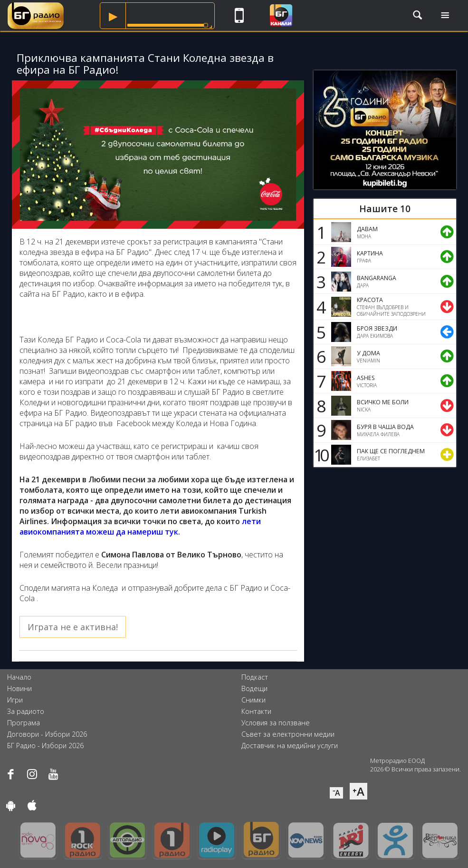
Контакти (256, 711)
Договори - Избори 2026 (47, 734)
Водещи (254, 688)
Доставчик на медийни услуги (290, 746)
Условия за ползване (276, 723)
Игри (15, 700)
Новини (19, 688)
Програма (24, 723)
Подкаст (255, 677)
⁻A (336, 793)
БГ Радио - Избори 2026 (45, 746)
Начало (19, 677)
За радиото (26, 711)
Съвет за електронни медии (288, 734)
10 (320, 455)
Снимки (253, 700)
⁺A (358, 791)
